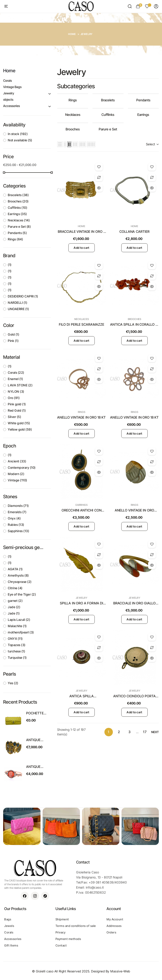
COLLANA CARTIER (134, 232)
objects (8, 100)
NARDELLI (18, 303)
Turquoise (17, 658)
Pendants (17, 233)
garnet (15, 601)
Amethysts (18, 575)
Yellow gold (20, 429)
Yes (13, 683)
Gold (13, 334)
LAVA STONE (20, 385)
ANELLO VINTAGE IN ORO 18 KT (81, 417)
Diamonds (18, 506)
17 (145, 732)
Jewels (9, 926)
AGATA (15, 569)
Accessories (11, 106)
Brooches (18, 201)
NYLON (16, 392)
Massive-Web (120, 971)
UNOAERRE (18, 309)
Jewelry (9, 93)
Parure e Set (19, 227)
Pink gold (17, 404)
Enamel (15, 379)
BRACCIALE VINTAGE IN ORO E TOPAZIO (82, 232)
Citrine (15, 588)
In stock (18, 134)
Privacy (61, 932)
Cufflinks (18, 208)
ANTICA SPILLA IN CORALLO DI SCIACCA (134, 325)
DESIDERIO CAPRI (23, 296)
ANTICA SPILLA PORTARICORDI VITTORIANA (82, 696)
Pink (13, 341)
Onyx (14, 518)
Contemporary (22, 468)
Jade (14, 607)
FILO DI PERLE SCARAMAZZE (82, 324)
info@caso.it (95, 887)
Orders (111, 932)
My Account (115, 919)
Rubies (16, 525)
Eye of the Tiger (22, 594)
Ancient (17, 461)
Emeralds (17, 512)
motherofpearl (21, 632)
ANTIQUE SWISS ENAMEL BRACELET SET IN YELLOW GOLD (38, 740)
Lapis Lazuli (19, 620)
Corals (7, 81)
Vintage (18, 480)
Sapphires (18, 531)
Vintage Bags (12, 87)
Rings (15, 239)
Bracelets (18, 195)
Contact (61, 945)
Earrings (17, 214)
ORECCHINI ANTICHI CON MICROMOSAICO (82, 510)
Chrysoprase (20, 582)
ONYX (15, 639)
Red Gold (17, 410)
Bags (8, 919)
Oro (14, 398)
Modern (16, 474)
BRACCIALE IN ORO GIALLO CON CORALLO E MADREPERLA (134, 603)
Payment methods (68, 939)
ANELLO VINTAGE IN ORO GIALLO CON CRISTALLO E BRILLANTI (135, 510)
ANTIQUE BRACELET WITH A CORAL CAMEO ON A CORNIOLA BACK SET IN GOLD (38, 767)
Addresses (114, 926)
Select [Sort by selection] (152, 144)
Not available (20, 140)
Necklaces (19, 220)
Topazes (17, 645)
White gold (19, 423)
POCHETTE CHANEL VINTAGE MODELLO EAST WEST (36, 713)
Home (9, 71)
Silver (14, 417)
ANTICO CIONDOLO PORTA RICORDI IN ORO (135, 696)
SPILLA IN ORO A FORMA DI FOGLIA (82, 603)
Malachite (17, 626)
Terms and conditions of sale (76, 926)
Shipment (62, 919)
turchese (16, 651)
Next (155, 732)
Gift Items (11, 945)
